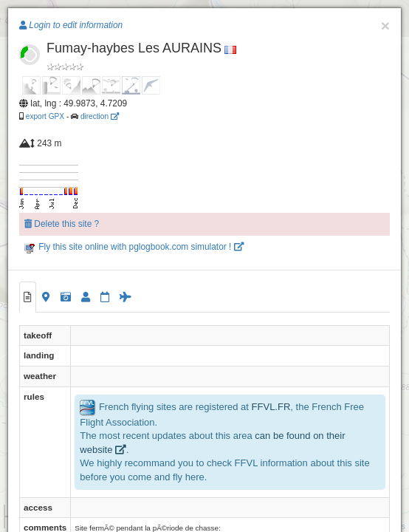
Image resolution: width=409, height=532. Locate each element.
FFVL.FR (271, 407)
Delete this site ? (62, 224)
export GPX (45, 116)
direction (100, 116)
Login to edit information (71, 25)
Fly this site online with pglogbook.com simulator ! (134, 247)
